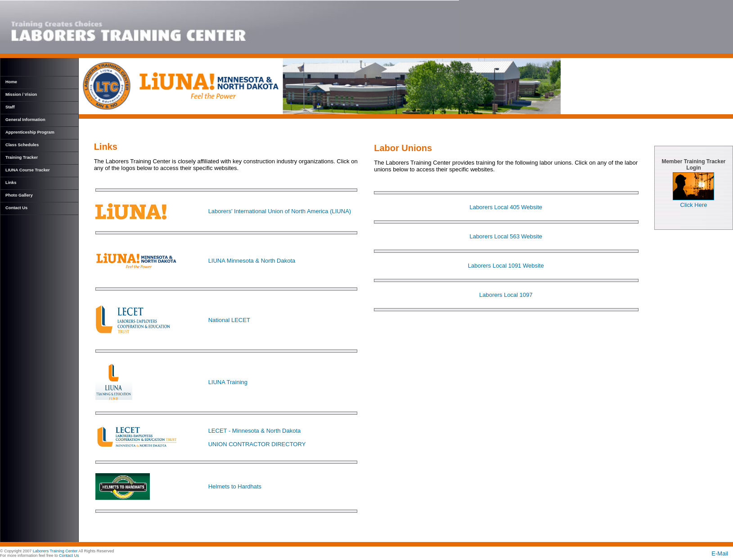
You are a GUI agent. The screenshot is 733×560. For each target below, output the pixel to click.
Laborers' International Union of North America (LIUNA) (280, 211)
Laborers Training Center (55, 551)
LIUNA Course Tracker (28, 170)
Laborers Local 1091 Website (506, 266)
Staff (10, 107)
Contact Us (16, 208)
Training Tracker (22, 157)
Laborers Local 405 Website (506, 207)
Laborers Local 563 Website (506, 236)
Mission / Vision (21, 94)
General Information (25, 120)
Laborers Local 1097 (506, 295)
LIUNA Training (228, 382)
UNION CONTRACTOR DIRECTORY (257, 444)
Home (11, 82)
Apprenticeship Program (30, 132)
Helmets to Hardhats (235, 486)
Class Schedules (22, 145)
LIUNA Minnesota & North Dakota (252, 261)
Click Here (693, 202)
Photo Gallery (19, 195)
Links (11, 183)
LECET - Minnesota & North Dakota (255, 431)
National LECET (229, 320)
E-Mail (722, 553)
